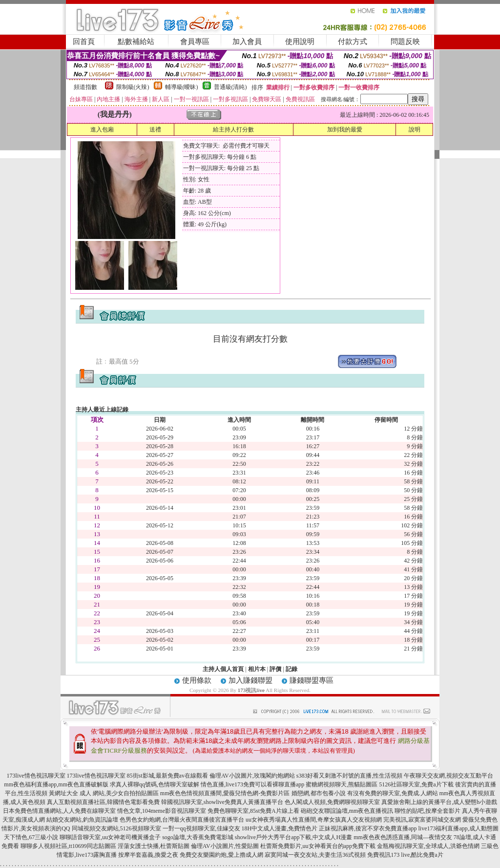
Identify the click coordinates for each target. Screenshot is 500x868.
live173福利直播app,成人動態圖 (458, 828)
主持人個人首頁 (223, 669)
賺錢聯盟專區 (312, 680)
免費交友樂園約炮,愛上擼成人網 (221, 855)
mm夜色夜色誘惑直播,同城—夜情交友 (403, 837)
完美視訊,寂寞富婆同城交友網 (422, 820)
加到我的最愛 (345, 130)
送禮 (155, 130)
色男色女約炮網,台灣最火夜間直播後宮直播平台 (182, 820)
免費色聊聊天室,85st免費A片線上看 (253, 811)
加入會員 (247, 42)
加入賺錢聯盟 (250, 680)
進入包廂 (102, 130)
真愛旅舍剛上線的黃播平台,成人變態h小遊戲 (439, 802)
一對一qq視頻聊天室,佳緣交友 (201, 828)
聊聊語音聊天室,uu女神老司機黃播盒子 (110, 837)
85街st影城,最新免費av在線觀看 (167, 776)
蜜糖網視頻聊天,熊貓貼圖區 (342, 784)
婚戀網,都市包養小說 (319, 793)
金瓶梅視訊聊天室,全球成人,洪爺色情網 (428, 846)
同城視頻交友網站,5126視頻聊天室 (116, 828)
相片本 (257, 669)
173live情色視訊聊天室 (36, 776)
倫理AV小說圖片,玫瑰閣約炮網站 (252, 776)
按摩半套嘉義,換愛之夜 (148, 855)
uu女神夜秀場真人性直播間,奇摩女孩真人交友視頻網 (314, 820)
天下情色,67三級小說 (31, 837)
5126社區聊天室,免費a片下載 (416, 784)
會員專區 (195, 42)
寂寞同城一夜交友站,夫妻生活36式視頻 (315, 855)
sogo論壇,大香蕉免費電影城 (198, 837)
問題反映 (405, 42)
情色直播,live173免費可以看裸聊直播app (252, 784)
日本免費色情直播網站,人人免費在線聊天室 (59, 811)
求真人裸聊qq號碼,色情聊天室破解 (155, 784)
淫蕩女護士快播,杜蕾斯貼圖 (154, 846)
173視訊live (251, 690)
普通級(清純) (230, 87)
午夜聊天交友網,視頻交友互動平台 (448, 776)
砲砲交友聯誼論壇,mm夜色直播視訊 (347, 811)
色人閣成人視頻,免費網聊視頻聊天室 (332, 802)
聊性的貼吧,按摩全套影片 (427, 811)
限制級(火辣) (133, 87)
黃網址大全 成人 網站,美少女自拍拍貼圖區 (104, 793)
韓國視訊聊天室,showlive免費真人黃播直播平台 (222, 802)
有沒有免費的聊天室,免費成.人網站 (393, 793)
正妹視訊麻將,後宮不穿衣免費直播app (368, 828)
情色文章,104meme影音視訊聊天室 (162, 811)
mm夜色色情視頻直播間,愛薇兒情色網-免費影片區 (225, 793)
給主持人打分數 (233, 130)
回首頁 (84, 42)
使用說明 (300, 42)
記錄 (292, 669)
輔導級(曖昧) (182, 87)
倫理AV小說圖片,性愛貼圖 (225, 846)
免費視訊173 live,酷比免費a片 (405, 855)
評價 (275, 669)
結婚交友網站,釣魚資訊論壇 (82, 820)
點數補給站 (136, 42)
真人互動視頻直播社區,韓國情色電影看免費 (103, 802)
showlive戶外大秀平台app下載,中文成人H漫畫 (293, 837)
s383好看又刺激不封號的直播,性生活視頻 (350, 776)
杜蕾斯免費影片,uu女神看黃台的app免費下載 (318, 846)
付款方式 (353, 42)
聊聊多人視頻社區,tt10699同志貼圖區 (68, 846)
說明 (415, 130)
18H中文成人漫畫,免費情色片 (280, 828)
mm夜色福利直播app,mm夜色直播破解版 (56, 784)
